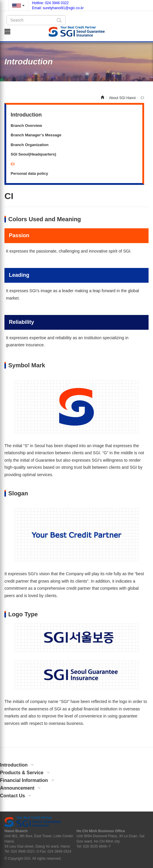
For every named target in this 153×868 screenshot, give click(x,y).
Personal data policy (29, 173)
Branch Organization (30, 145)
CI (13, 164)
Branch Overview (26, 126)
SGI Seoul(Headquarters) (33, 154)
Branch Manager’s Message (36, 135)
